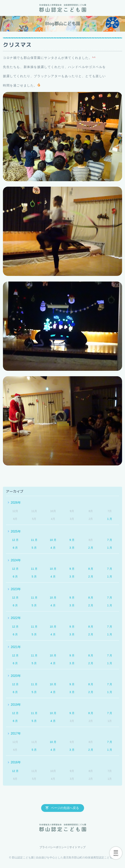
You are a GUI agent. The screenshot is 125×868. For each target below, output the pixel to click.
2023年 (16, 589)
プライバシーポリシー (53, 847)
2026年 (16, 503)
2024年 (16, 560)
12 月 (15, 540)
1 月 (110, 519)
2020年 (16, 676)
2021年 (16, 647)
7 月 (110, 540)
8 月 (91, 569)
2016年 (16, 762)
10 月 (53, 540)
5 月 (34, 548)
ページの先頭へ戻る (65, 808)
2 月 (91, 548)
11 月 (34, 540)
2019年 (16, 705)
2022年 (16, 618)
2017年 (16, 733)
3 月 (72, 548)
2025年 (16, 531)
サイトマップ (77, 847)
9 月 (72, 540)
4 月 (53, 548)
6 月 (15, 548)
